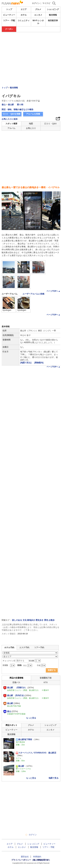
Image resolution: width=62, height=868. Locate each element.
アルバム (11, 128)
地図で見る (54, 778)
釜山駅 (11, 105)
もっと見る (31, 718)
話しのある (17, 620)
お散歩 (52, 620)
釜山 (4, 105)
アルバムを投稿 (33, 114)
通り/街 (20, 105)
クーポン (9, 29)
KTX (46, 682)
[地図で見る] (26, 363)
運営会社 (25, 857)
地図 (31, 124)
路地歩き (31, 620)
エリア (24, 9)
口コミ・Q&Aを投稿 (12, 114)
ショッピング (53, 9)
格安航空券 (53, 21)
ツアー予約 (39, 648)
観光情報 (53, 15)
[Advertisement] (31, 42)
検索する (52, 670)
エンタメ (38, 15)
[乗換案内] (39, 363)
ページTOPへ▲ (53, 291)
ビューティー (9, 15)
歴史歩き (40, 620)
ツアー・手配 (9, 21)
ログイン (36, 3)
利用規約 (37, 857)
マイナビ (46, 3)
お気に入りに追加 (10, 119)
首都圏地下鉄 (46, 678)
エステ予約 (24, 648)
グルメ (38, 9)
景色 (46, 620)
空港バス (16, 682)
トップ (9, 9)
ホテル (24, 15)
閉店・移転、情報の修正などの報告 (18, 110)
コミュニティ (24, 21)
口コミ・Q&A (51, 124)
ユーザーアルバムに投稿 (33, 294)
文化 (25, 620)
